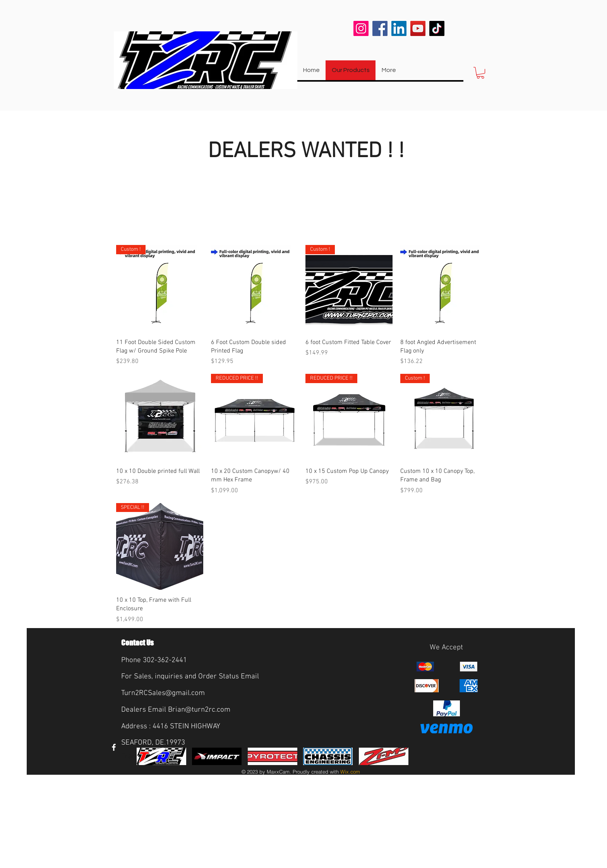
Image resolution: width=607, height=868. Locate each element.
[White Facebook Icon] (114, 747)
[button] (480, 73)
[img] (161, 756)
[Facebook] (380, 28)
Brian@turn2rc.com (199, 710)
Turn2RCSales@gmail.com (163, 693)
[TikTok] (437, 28)
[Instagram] (361, 28)
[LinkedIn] (399, 28)
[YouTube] (418, 28)
